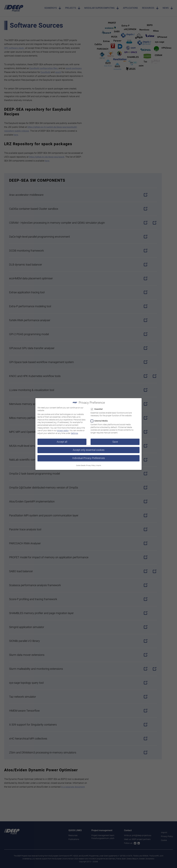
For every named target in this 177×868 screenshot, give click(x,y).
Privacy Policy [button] (91, 464)
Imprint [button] (99, 464)
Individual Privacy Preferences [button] (89, 456)
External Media (100, 419)
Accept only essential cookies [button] (89, 448)
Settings (74, 431)
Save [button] (115, 440)
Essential (97, 407)
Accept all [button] (62, 440)
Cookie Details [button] (81, 464)
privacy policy (63, 429)
